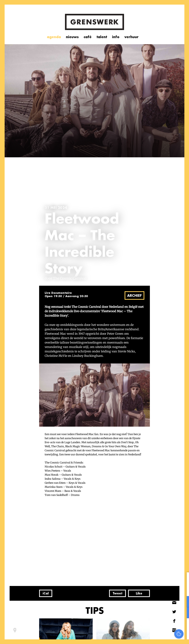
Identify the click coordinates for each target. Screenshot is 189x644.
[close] (183, 579)
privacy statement (171, 590)
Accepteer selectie (158, 637)
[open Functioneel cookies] (183, 602)
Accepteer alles (158, 626)
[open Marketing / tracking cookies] (183, 613)
